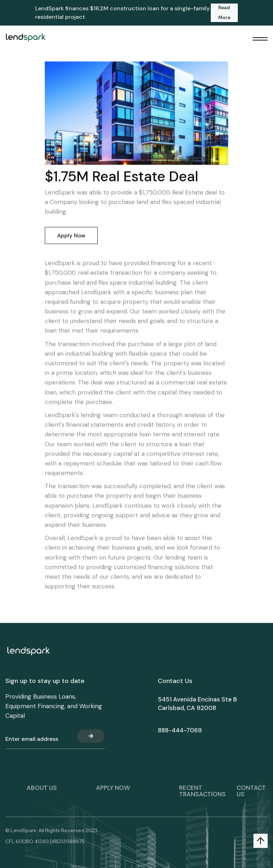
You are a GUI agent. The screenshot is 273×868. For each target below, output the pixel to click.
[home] (25, 37)
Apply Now (71, 236)
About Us (42, 793)
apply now (113, 793)
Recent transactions (202, 797)
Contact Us (251, 797)
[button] (260, 39)
